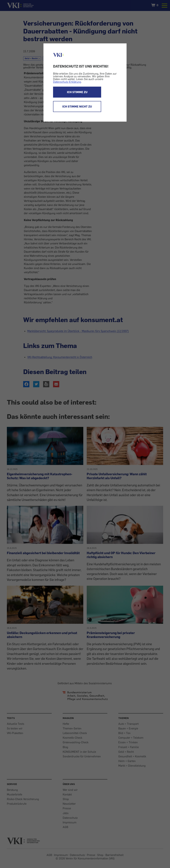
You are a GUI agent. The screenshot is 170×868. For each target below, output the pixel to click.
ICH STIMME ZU (77, 92)
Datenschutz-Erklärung (67, 82)
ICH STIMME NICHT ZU (77, 107)
